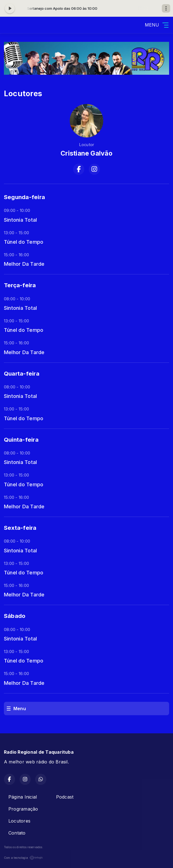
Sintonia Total (20, 220)
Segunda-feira (24, 197)
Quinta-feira (21, 440)
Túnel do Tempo (24, 242)
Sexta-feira (20, 528)
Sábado (15, 616)
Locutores (19, 821)
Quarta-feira (22, 373)
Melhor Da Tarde (24, 264)
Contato (17, 833)
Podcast (65, 797)
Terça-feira (20, 285)
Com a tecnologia (23, 858)
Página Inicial (23, 797)
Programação (23, 809)
